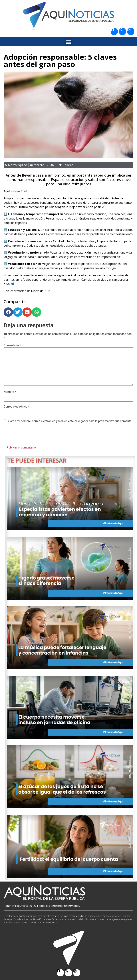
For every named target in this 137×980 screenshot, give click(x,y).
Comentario (12, 345)
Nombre (10, 392)
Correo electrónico (17, 407)
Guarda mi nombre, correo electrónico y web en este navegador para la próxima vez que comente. (69, 421)
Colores (68, 165)
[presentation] (31, 435)
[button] (69, 42)
